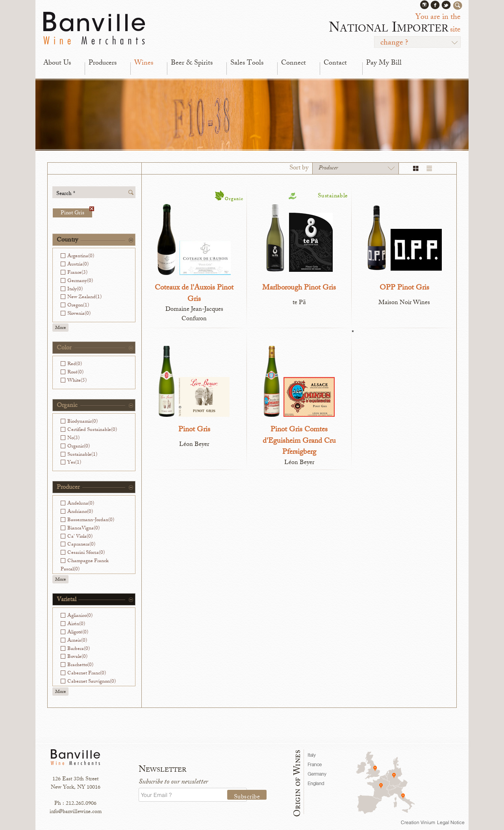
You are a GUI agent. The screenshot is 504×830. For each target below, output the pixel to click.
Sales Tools (247, 63)
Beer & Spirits (192, 63)
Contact (335, 63)
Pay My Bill (384, 63)
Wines (144, 63)
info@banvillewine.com (76, 812)
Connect (294, 63)
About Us (57, 63)
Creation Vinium (418, 822)
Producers (103, 63)
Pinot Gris (76, 213)
